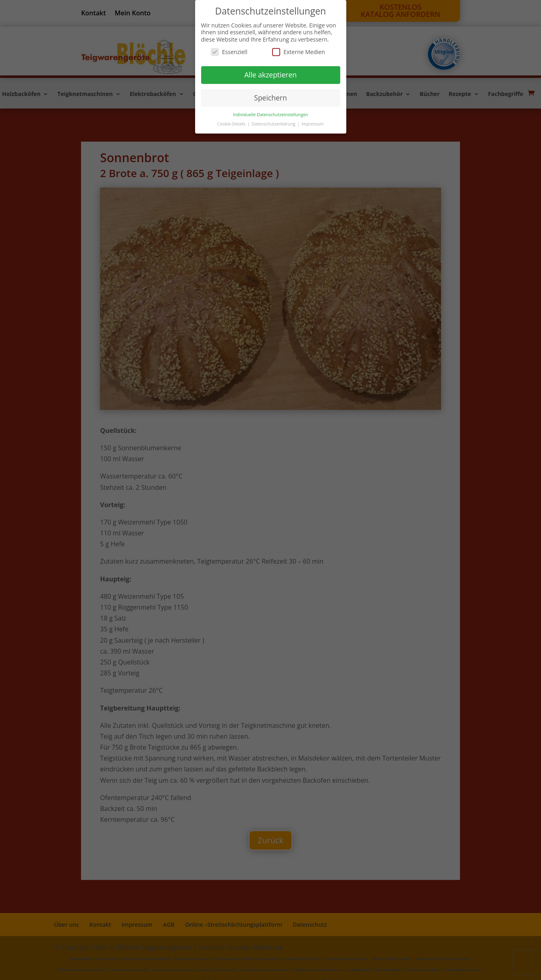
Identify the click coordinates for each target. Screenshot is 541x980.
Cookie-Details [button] (232, 124)
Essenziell (229, 52)
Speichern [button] (270, 98)
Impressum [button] (313, 124)
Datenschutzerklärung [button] (274, 124)
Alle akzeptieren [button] (270, 75)
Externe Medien (299, 52)
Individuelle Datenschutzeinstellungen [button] (270, 115)
